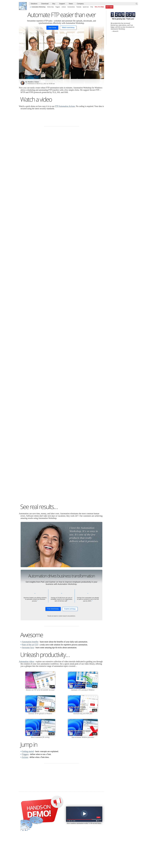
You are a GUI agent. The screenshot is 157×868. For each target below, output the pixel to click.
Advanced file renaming (117, 848)
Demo (60, 833)
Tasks (60, 823)
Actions (64, 7)
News (71, 4)
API (59, 826)
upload (94, 297)
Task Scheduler (81, 814)
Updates (39, 821)
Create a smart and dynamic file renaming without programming (77, 846)
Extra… (78, 838)
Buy (54, 4)
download (79, 299)
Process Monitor (81, 835)
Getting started (28, 693)
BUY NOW (109, 7)
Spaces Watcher (81, 830)
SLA (116, 821)
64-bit (39, 826)
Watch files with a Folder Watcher (31, 850)
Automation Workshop (38, 7)
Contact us (118, 814)
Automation (34, 806)
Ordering (97, 811)
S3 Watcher (79, 826)
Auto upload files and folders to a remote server (36, 848)
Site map (24, 818)
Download (45, 4)
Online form (119, 816)
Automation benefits (30, 583)
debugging (28, 421)
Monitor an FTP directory (86, 274)
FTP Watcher (80, 818)
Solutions (34, 4)
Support (62, 4)
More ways (80, 323)
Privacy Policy (119, 818)
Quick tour (86, 7)
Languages (24, 816)
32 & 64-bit (40, 823)
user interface (37, 372)
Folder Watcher (80, 816)
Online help (50, 7)
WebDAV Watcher (81, 823)
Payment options (99, 821)
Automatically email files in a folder (68, 853)
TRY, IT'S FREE (99, 7)
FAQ (92, 7)
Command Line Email (44, 818)
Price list (97, 823)
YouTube (58, 859)
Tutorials (79, 7)
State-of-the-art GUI (30, 586)
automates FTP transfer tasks (71, 263)
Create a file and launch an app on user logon (72, 850)
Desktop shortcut (82, 320)
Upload (42, 182)
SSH (35, 395)
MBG (96, 826)
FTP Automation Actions (65, 106)
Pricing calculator (99, 818)
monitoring (25, 419)
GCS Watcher (80, 828)
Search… (137, 4)
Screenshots (71, 7)
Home (23, 811)
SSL (22, 395)
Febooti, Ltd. (23, 6)
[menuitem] (34, 4)
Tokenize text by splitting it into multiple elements (36, 846)
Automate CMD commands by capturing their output (74, 848)
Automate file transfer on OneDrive (121, 846)
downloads (37, 206)
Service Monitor (81, 833)
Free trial (40, 814)
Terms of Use (25, 814)
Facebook (65, 859)
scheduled (80, 297)
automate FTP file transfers (33, 202)
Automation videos (27, 603)
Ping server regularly (116, 850)
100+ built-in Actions (54, 167)
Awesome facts (28, 589)
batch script (96, 320)
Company (80, 4)
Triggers (58, 7)
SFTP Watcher (80, 821)
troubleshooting (37, 419)
